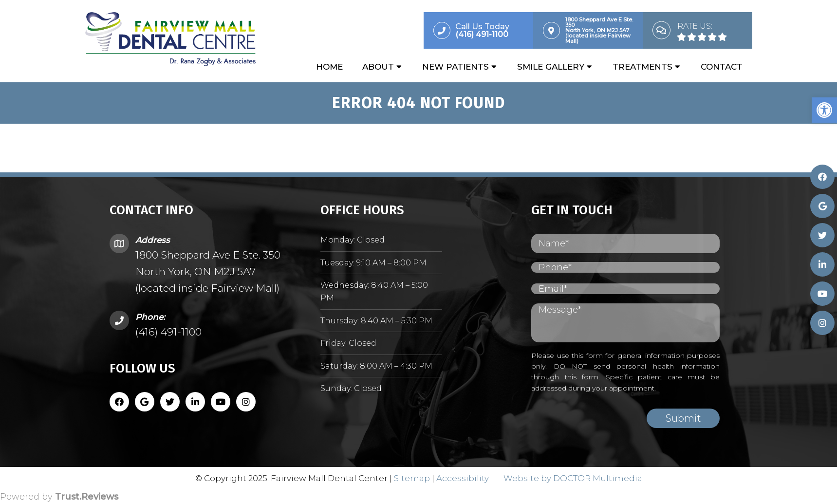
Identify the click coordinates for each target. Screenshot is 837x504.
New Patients (456, 67)
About (378, 67)
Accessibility (463, 478)
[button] (824, 110)
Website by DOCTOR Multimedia (573, 478)
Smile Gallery (551, 67)
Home (329, 67)
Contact (722, 67)
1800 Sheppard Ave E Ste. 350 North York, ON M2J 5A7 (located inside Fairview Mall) (208, 271)
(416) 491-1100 (168, 332)
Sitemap (412, 478)
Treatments (642, 67)
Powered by (59, 497)
